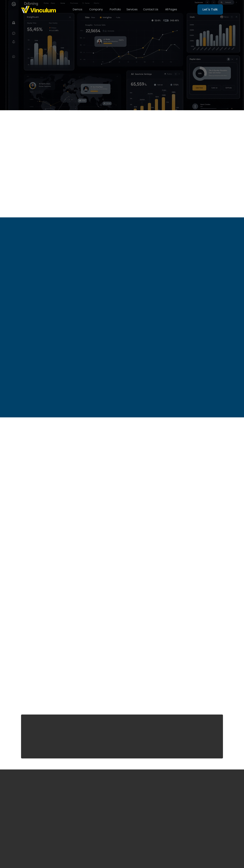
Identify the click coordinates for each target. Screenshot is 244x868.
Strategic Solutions (143, 822)
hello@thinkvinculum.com (198, 818)
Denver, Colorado (193, 802)
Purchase (111, 629)
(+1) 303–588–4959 (194, 810)
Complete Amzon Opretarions (142, 813)
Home (89, 789)
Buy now (53, 375)
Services (132, 9)
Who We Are (145, 82)
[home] (38, 9)
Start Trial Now (104, 82)
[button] (78, 9)
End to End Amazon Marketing (143, 803)
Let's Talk (210, 9)
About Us (91, 796)
